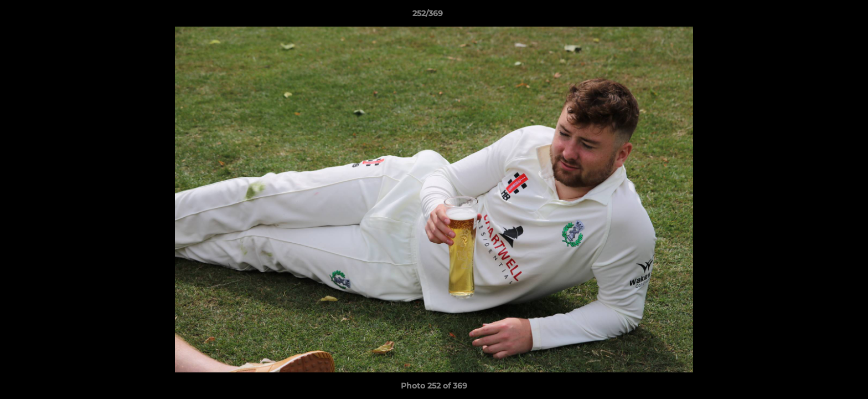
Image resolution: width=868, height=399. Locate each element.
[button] (821, 16)
